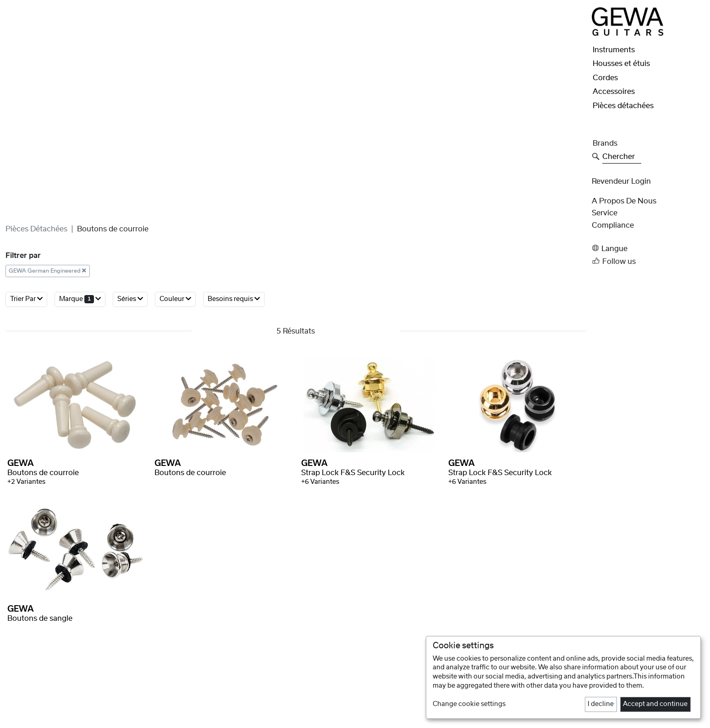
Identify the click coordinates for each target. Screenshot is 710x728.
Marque (80, 350)
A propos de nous (624, 201)
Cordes (605, 78)
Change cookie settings (469, 704)
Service (605, 213)
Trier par (26, 350)
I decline (601, 704)
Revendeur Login (621, 181)
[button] (648, 248)
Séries (130, 350)
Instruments (614, 50)
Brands (605, 143)
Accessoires (614, 92)
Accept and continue (655, 704)
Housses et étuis (621, 64)
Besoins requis (234, 350)
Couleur (175, 350)
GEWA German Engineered (47, 322)
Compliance (613, 225)
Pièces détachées (36, 280)
